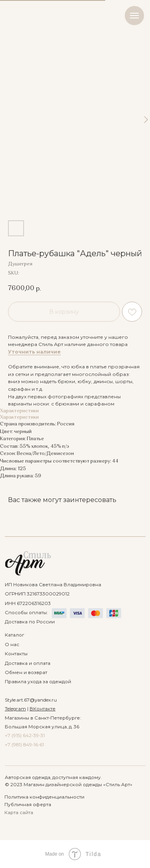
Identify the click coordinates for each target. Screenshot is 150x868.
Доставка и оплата (28, 663)
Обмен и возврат (26, 672)
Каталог (14, 635)
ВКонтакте (43, 709)
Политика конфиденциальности (44, 797)
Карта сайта (19, 813)
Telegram (15, 709)
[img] (28, 563)
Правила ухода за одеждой (38, 682)
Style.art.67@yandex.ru (31, 700)
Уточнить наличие (34, 352)
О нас (12, 645)
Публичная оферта (28, 805)
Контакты (16, 654)
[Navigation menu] (134, 16)
